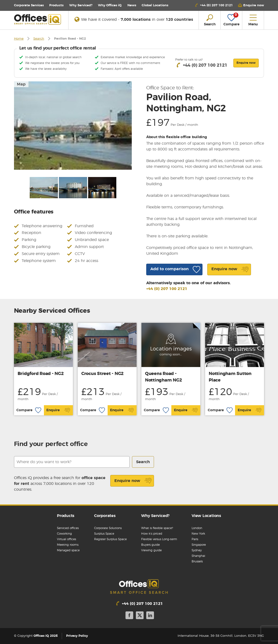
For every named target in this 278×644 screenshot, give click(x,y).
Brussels (197, 561)
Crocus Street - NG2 (102, 374)
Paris (195, 539)
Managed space (68, 550)
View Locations (206, 516)
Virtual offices (66, 539)
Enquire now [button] (246, 63)
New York (198, 534)
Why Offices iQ (110, 5)
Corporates (105, 516)
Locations (155, 5)
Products (56, 5)
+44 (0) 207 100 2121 (167, 289)
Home (19, 39)
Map (21, 84)
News (132, 5)
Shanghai (198, 556)
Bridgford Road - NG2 (41, 374)
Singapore (199, 545)
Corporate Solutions (108, 528)
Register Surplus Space (110, 539)
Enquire (58, 410)
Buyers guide (150, 545)
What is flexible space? (157, 528)
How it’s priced (152, 534)
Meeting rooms (68, 545)
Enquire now (133, 481)
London (197, 528)
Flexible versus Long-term (159, 539)
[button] (251, 5)
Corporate (29, 5)
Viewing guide (151, 550)
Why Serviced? (81, 5)
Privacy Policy (77, 636)
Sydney (197, 550)
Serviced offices (68, 528)
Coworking (64, 534)
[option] (73, 126)
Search (39, 39)
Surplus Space (104, 534)
